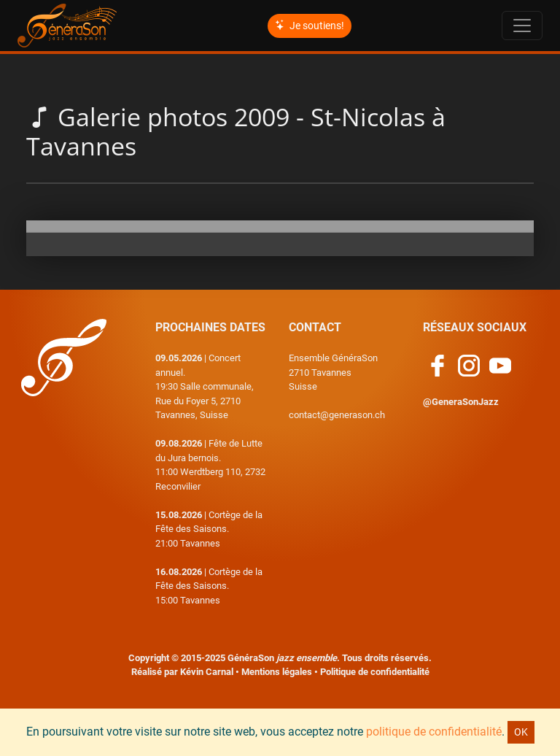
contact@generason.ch (337, 415)
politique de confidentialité (434, 732)
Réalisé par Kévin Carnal (182, 672)
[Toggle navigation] (522, 26)
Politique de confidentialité (375, 672)
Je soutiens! (310, 26)
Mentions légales (277, 672)
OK (521, 732)
